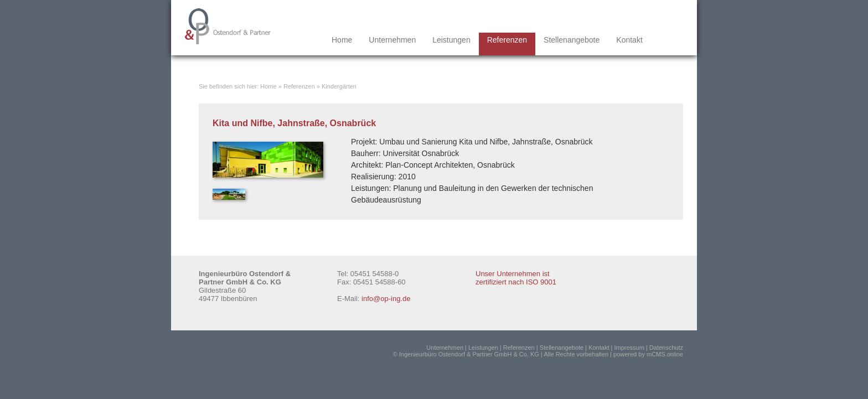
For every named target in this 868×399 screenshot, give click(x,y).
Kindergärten (339, 86)
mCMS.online (665, 354)
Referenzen (507, 40)
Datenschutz (666, 348)
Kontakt (629, 40)
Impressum (629, 348)
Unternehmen (392, 40)
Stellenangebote (572, 40)
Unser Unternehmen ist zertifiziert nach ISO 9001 (516, 278)
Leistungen (451, 40)
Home (342, 40)
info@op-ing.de (386, 299)
